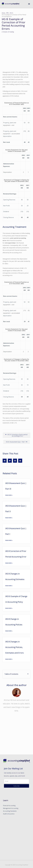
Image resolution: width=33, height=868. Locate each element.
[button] (16, 435)
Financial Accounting (9, 806)
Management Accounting (11, 808)
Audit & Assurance (9, 814)
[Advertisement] (16, 735)
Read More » (9, 495)
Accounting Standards (10, 811)
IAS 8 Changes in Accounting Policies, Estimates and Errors (15, 647)
